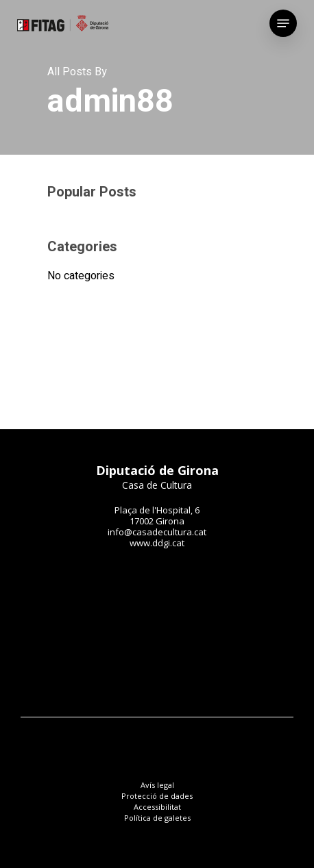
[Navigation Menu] (283, 23)
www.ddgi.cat (157, 543)
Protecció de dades (157, 796)
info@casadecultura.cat (157, 532)
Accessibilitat (157, 807)
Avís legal (157, 785)
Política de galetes (157, 818)
